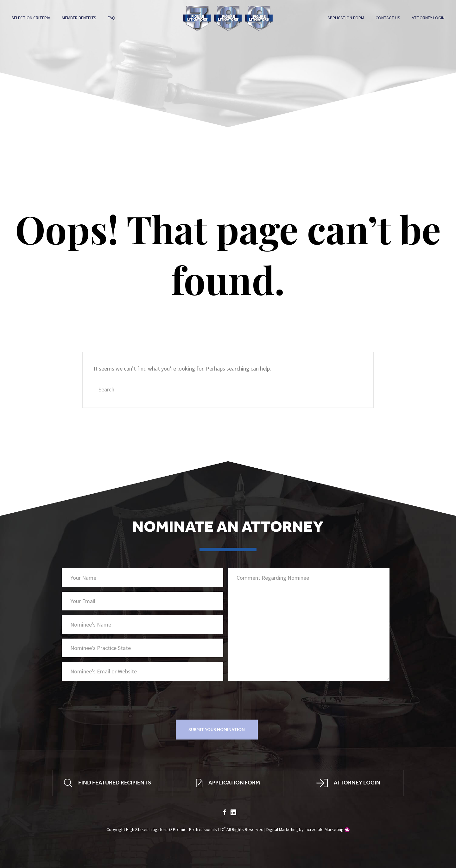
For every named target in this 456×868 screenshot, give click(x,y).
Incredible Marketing (324, 830)
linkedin (233, 812)
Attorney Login (428, 18)
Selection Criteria (31, 18)
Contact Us (388, 18)
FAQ (111, 18)
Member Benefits (79, 18)
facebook (225, 812)
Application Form (346, 18)
